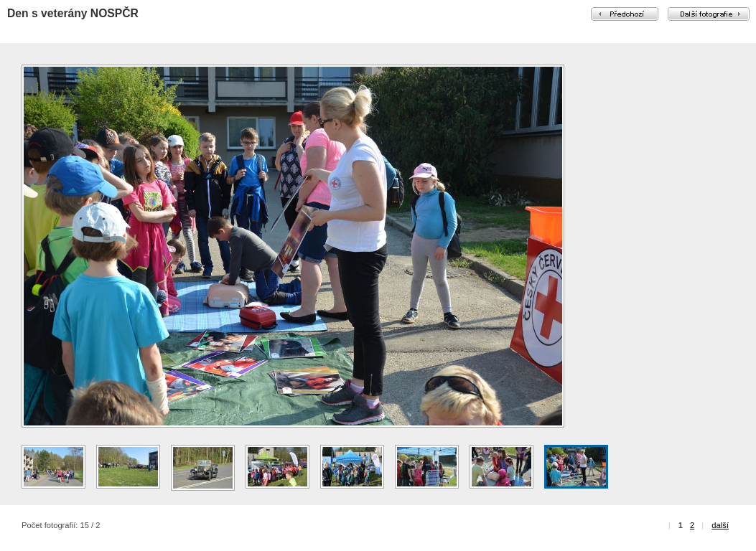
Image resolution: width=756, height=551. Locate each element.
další (720, 525)
